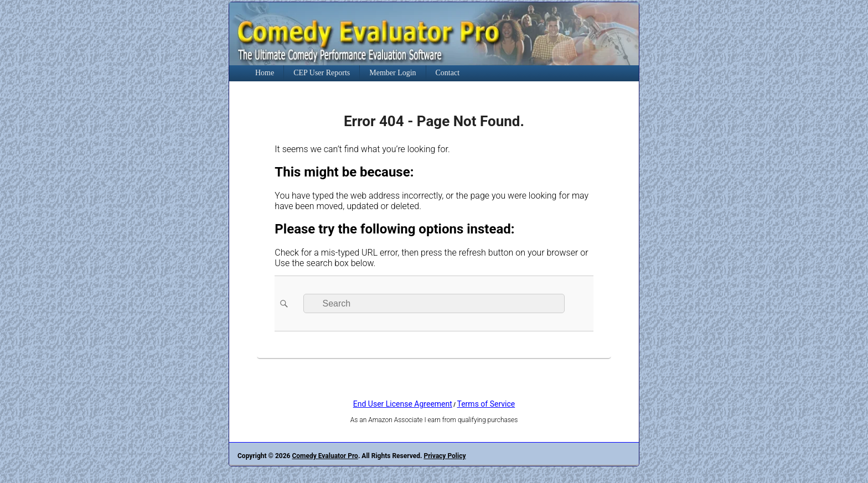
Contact (448, 73)
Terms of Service (486, 404)
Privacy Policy (445, 456)
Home (265, 73)
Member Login (392, 73)
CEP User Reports (322, 73)
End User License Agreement (403, 404)
